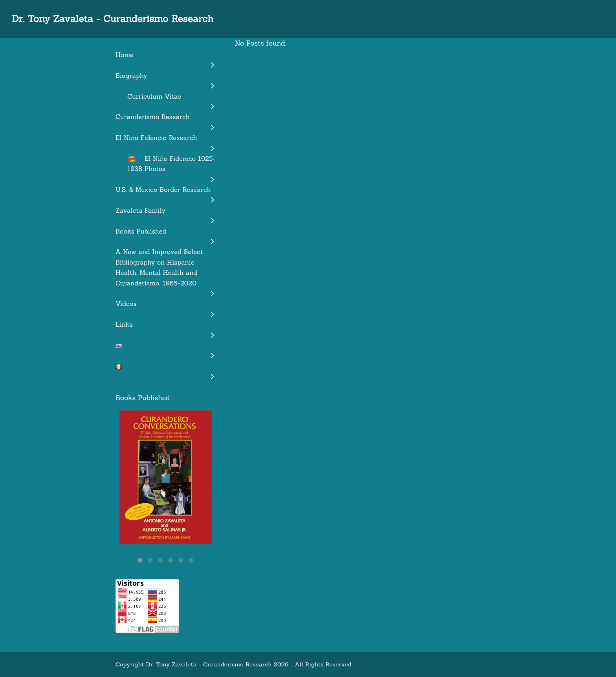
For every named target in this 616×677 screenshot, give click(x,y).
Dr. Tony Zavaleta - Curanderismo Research (113, 19)
